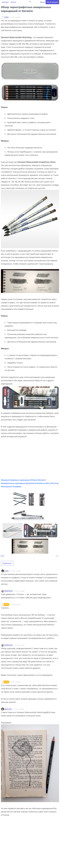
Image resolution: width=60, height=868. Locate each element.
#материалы (7, 486)
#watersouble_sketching (48, 483)
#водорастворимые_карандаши (15, 480)
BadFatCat (8, 591)
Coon (6, 571)
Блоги (13, 2)
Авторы (5, 2)
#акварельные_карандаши (13, 483)
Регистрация (52, 2)
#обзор (34, 480)
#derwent (42, 480)
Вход (42, 2)
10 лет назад (15, 571)
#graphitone (31, 483)
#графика (17, 486)
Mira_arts (8, 709)
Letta (6, 17)
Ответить (7, 563)
